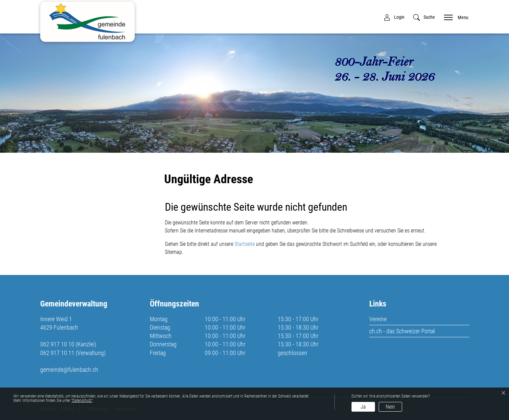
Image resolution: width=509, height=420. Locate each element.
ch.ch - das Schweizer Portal (402, 331)
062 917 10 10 (57, 344)
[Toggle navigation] (454, 17)
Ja (363, 407)
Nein (390, 407)
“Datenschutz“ (82, 401)
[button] (424, 17)
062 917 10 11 (57, 353)
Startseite (245, 244)
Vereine (378, 319)
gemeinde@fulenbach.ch (69, 370)
